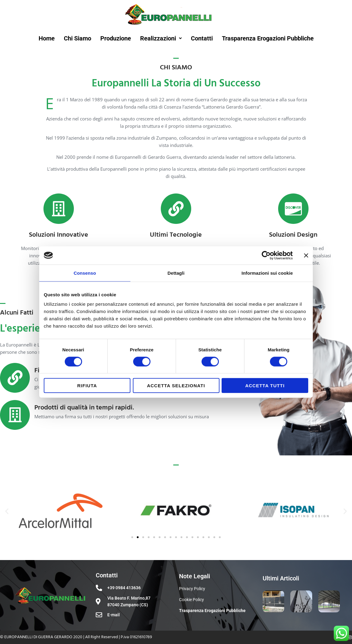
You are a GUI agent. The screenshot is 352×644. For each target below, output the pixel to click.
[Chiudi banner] (306, 255)
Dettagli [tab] (176, 273)
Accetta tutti (265, 386)
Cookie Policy (192, 600)
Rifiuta (87, 386)
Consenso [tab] (85, 273)
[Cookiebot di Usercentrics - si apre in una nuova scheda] (266, 255)
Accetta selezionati (176, 386)
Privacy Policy (192, 589)
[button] (7, 511)
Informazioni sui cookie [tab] (267, 273)
